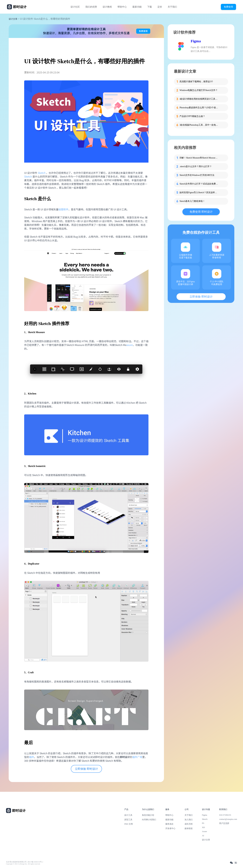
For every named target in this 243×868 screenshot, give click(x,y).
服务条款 (169, 824)
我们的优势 (91, 7)
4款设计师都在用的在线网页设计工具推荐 (199, 99)
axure (130, 345)
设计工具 (128, 815)
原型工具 (128, 820)
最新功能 (137, 7)
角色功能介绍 (148, 815)
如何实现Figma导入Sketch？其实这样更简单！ (199, 192)
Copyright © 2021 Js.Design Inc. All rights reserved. (23, 864)
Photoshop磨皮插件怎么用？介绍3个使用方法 (199, 108)
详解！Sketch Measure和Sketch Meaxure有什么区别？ (199, 158)
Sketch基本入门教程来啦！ (192, 201)
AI (203, 836)
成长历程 (189, 824)
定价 (160, 7)
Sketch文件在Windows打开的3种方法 (197, 175)
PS (203, 823)
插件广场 (137, 757)
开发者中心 (170, 828)
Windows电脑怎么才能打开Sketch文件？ (198, 90)
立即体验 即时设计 (86, 769)
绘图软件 (63, 209)
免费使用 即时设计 (201, 212)
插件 (32, 757)
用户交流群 (224, 823)
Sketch (42, 173)
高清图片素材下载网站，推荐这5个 (196, 82)
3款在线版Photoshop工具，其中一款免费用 (199, 125)
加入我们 (189, 820)
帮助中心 (122, 7)
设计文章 (13, 19)
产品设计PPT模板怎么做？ (192, 116)
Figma (196, 41)
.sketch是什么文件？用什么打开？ (196, 166)
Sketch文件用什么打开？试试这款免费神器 (199, 184)
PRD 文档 (129, 824)
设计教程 (107, 7)
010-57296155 (225, 815)
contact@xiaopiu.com (228, 819)
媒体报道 (189, 828)
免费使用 (228, 7)
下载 (150, 7)
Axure (204, 831)
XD (203, 827)
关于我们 (172, 7)
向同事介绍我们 (149, 820)
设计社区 (75, 7)
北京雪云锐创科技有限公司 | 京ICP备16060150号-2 (25, 862)
